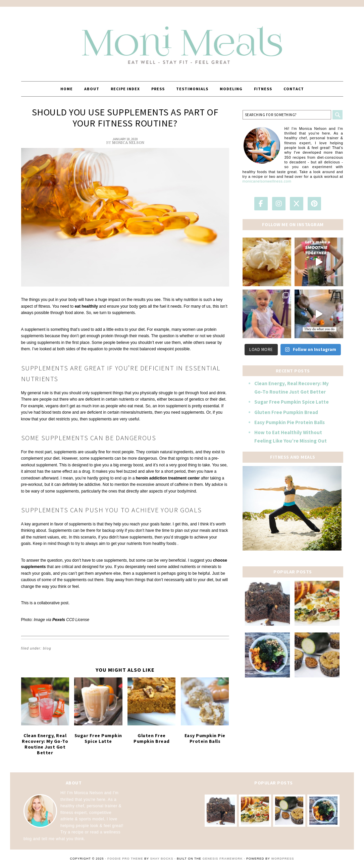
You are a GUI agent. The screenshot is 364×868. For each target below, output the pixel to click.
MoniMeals (182, 41)
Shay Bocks (162, 859)
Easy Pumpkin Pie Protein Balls (205, 738)
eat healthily (86, 306)
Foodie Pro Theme (125, 859)
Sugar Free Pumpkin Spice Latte (98, 738)
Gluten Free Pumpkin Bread (152, 738)
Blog (47, 648)
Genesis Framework (223, 859)
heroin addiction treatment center (168, 478)
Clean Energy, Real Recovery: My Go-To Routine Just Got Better (45, 744)
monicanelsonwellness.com (267, 181)
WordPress (282, 859)
